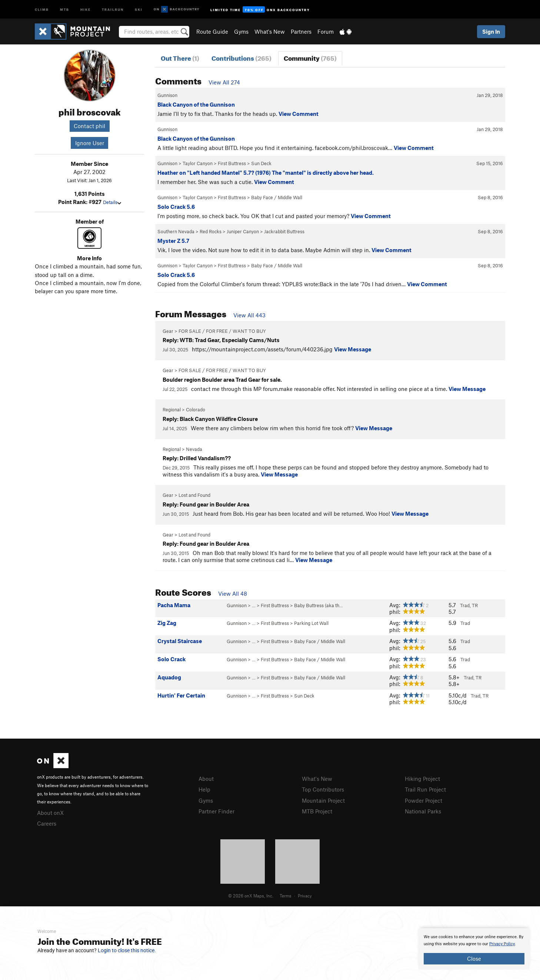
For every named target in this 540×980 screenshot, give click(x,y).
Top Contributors (323, 789)
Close (474, 959)
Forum (326, 31)
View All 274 (224, 82)
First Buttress (232, 163)
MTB (65, 9)
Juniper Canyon (243, 231)
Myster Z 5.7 (173, 241)
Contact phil (89, 126)
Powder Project (424, 800)
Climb (42, 9)
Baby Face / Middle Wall (277, 197)
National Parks (423, 811)
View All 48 (233, 593)
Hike (86, 9)
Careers (47, 823)
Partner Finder (216, 811)
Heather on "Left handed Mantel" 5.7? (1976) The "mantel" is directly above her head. (266, 173)
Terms (286, 896)
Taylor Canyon (198, 163)
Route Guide (212, 31)
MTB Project (317, 811)
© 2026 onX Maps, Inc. (251, 896)
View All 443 (249, 315)
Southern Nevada (176, 231)
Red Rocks (211, 231)
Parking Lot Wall (311, 623)
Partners (301, 31)
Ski (139, 9)
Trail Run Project (425, 789)
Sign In (491, 31)
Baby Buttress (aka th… (319, 605)
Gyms (241, 31)
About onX (50, 813)
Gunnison (167, 95)
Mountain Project (323, 800)
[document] (474, 949)
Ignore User (90, 143)
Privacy (305, 896)
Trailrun (113, 9)
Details (112, 202)
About (206, 779)
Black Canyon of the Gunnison (196, 104)
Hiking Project (422, 779)
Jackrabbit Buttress (284, 231)
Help (204, 789)
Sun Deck (261, 163)
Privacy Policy (502, 944)
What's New (270, 31)
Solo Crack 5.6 (176, 207)
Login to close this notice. (127, 950)
